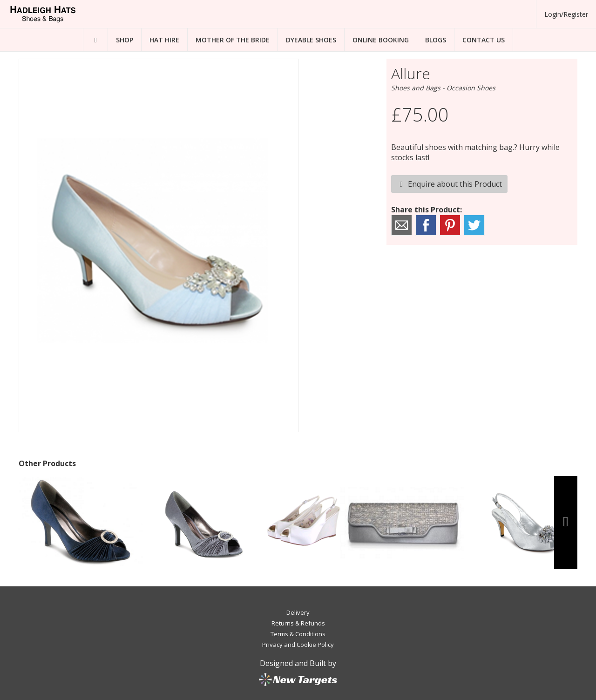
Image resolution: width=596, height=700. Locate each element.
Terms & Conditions (298, 634)
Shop (125, 40)
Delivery (298, 612)
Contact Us (484, 40)
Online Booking (381, 40)
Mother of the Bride (233, 40)
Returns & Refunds (298, 623)
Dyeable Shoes (311, 40)
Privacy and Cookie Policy (298, 645)
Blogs (436, 40)
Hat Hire (164, 40)
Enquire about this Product (449, 184)
